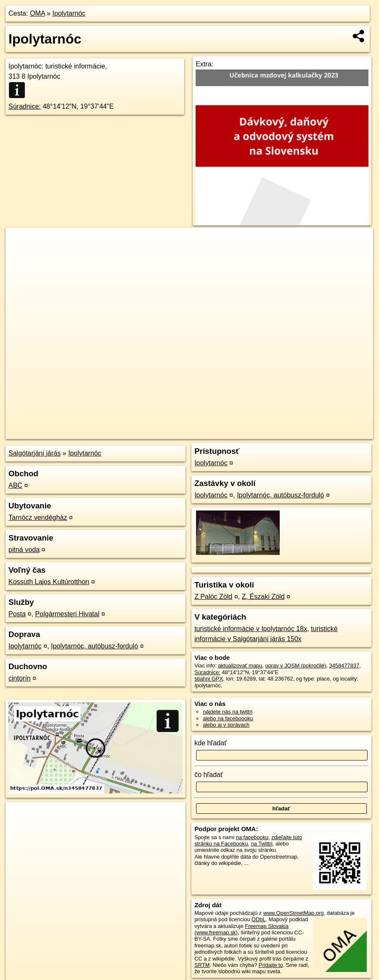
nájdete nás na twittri (228, 712)
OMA (38, 13)
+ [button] (20, 242)
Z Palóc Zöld (213, 597)
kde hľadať (211, 743)
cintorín (19, 678)
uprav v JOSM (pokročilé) (296, 666)
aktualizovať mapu (240, 666)
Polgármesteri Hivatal (67, 614)
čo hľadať (209, 775)
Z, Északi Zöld (263, 597)
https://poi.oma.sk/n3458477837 (335, 433)
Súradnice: (25, 106)
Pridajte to (271, 965)
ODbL (258, 919)
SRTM (202, 965)
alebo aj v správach (226, 725)
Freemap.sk (271, 433)
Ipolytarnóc (69, 13)
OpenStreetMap (227, 433)
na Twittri (262, 844)
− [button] (20, 255)
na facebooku (252, 837)
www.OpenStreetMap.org (293, 913)
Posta (17, 614)
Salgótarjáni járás (35, 453)
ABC (15, 485)
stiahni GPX (209, 679)
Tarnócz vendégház (38, 517)
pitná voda (24, 550)
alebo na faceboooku (228, 718)
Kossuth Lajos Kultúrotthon (49, 582)
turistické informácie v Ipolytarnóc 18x (251, 629)
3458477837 (344, 666)
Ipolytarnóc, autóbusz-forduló (95, 646)
